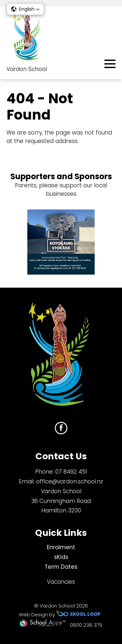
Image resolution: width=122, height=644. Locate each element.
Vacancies (61, 582)
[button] (25, 9)
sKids (61, 557)
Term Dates (61, 567)
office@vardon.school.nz (70, 481)
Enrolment (61, 547)
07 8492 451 (71, 472)
